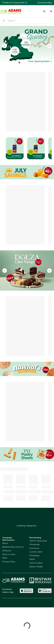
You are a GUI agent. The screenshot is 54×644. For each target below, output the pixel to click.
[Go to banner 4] (27, 63)
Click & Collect (36, 563)
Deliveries (7, 551)
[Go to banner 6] (32, 63)
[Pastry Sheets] (27, 454)
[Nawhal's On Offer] (27, 369)
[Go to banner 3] (24, 63)
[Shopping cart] (44, 11)
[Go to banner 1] (19, 63)
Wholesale (34, 544)
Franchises (34, 548)
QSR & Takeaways (38, 541)
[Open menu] (51, 11)
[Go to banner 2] (22, 63)
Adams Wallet (36, 567)
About (5, 543)
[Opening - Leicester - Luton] (27, 46)
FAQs (5, 558)
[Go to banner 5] (30, 63)
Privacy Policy (9, 562)
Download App (45, 3)
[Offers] (27, 172)
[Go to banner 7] (35, 63)
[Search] (4, 21)
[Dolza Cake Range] (27, 270)
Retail (32, 559)
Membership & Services (13, 547)
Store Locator (9, 554)
